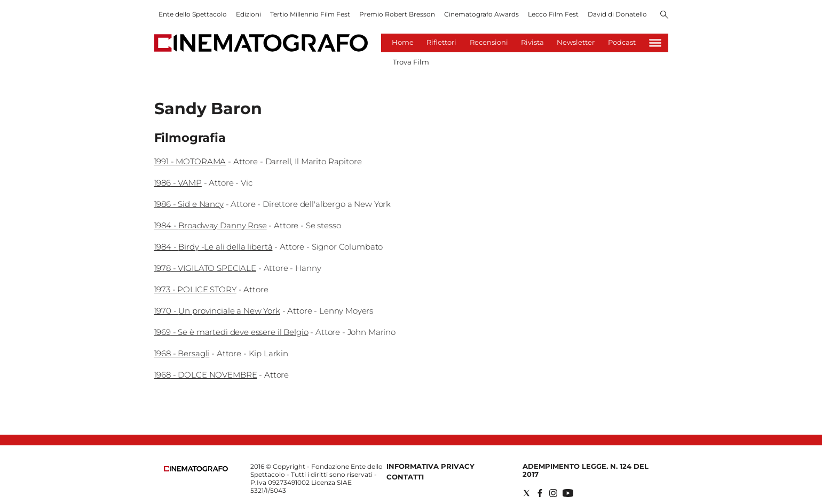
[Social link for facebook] (540, 493)
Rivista (532, 42)
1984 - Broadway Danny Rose (211, 225)
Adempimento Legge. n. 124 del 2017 (586, 470)
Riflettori (441, 42)
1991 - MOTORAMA (190, 161)
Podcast (622, 42)
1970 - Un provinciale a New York (217, 311)
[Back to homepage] (196, 469)
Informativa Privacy (430, 466)
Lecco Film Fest (553, 14)
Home (403, 42)
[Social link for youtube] (568, 493)
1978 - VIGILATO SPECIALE (205, 268)
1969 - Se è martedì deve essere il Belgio (231, 332)
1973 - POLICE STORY (195, 289)
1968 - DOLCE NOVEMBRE (206, 375)
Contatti (405, 477)
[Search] (664, 15)
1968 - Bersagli (182, 353)
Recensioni (489, 42)
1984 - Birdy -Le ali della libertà (214, 247)
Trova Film (411, 62)
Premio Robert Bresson (397, 14)
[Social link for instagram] (553, 493)
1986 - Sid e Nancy (189, 204)
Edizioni (248, 14)
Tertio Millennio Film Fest (310, 14)
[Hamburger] (655, 43)
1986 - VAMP (178, 183)
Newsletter (576, 42)
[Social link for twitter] (527, 493)
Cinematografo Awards (481, 14)
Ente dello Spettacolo (193, 14)
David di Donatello (617, 14)
